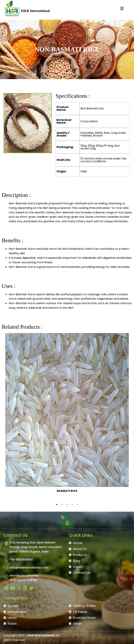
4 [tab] (72, 505)
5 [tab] (78, 505)
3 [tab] (67, 505)
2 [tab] (62, 505)
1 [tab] (57, 505)
